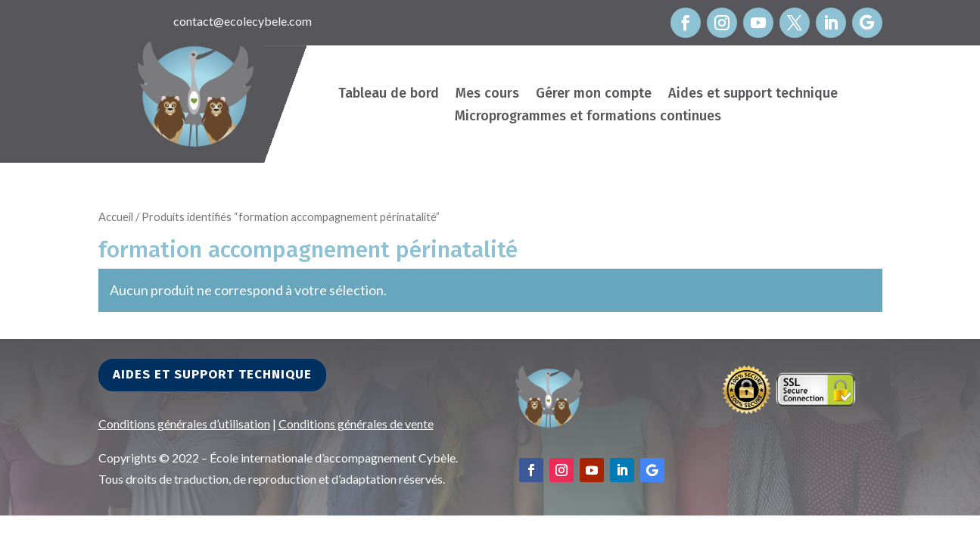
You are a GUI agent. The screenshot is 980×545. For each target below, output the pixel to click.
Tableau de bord (389, 95)
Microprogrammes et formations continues (588, 117)
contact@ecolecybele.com (243, 21)
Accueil (116, 216)
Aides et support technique (753, 95)
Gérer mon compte (594, 95)
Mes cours (487, 95)
